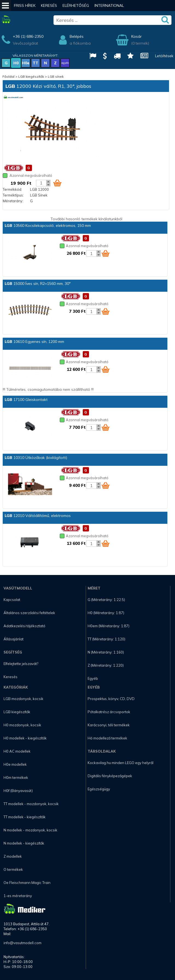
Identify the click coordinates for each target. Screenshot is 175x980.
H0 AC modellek (17, 751)
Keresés (49, 5)
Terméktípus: (13, 195)
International (109, 5)
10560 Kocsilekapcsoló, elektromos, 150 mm (48, 226)
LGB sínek (56, 76)
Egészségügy (99, 789)
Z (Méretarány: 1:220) (106, 665)
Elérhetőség (76, 5)
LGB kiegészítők (31, 76)
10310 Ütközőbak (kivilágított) (36, 458)
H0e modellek (15, 764)
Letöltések (164, 56)
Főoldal (8, 76)
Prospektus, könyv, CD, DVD (111, 699)
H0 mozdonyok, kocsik (22, 725)
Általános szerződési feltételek (29, 613)
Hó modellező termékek (107, 738)
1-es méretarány (18, 896)
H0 (16, 63)
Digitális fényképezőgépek (110, 776)
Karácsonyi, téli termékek (109, 725)
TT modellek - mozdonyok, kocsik (31, 804)
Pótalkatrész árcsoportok (109, 712)
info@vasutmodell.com (23, 943)
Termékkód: (12, 189)
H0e (26, 63)
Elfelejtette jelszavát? (21, 664)
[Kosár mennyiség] (41, 183)
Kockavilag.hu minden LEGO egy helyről (121, 763)
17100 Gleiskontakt (26, 400)
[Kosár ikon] (57, 183)
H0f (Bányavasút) (18, 791)
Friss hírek (25, 5)
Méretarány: (13, 201)
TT (35, 63)
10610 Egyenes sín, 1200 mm (34, 342)
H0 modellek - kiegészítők (25, 738)
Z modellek (13, 856)
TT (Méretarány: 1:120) (106, 639)
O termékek (13, 869)
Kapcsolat (12, 600)
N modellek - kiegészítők (24, 843)
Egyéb (93, 678)
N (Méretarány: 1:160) (106, 652)
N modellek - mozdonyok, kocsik (30, 830)
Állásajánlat (14, 639)
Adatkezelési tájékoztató (24, 626)
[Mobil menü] (5, 5)
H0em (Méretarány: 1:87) (109, 626)
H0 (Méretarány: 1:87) (106, 613)
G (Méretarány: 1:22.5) (106, 600)
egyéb (65, 63)
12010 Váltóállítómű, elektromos (38, 516)
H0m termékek (16, 777)
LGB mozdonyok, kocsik (23, 699)
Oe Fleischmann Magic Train (27, 883)
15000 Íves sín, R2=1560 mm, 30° (38, 284)
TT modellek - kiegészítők (25, 817)
